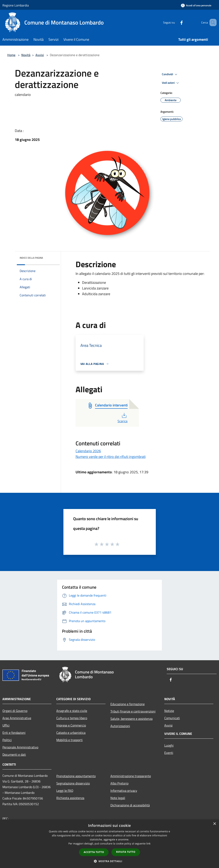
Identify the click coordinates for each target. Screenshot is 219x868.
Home (11, 55)
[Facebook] (176, 22)
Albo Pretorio (119, 783)
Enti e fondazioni (14, 733)
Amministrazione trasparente (131, 776)
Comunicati (172, 718)
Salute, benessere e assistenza (131, 719)
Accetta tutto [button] (94, 852)
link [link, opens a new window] (148, 844)
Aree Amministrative (17, 718)
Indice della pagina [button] (31, 258)
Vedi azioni (171, 83)
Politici (7, 740)
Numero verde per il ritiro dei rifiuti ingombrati (111, 457)
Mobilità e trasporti (69, 740)
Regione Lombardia (16, 5)
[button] (110, 861)
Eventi (169, 753)
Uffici (6, 725)
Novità (26, 55)
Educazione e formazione (128, 704)
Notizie (169, 711)
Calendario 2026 (88, 451)
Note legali (118, 798)
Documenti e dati (14, 754)
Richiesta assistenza (70, 798)
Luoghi (169, 745)
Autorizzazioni (120, 726)
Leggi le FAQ (65, 791)
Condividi (170, 74)
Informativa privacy (124, 791)
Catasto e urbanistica (71, 733)
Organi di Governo (15, 711)
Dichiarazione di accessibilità (130, 805)
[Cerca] (212, 23)
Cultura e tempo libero (72, 718)
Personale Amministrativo (20, 747)
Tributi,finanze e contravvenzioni (133, 711)
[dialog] (109, 844)
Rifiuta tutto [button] (126, 852)
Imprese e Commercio (71, 725)
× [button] (214, 824)
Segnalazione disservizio (73, 783)
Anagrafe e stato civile (72, 711)
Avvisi (40, 55)
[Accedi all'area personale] (196, 5)
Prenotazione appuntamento (76, 776)
